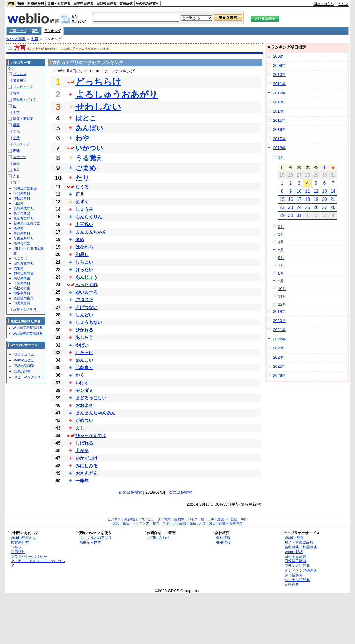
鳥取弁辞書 (22, 278)
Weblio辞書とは (23, 538)
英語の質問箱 (24, 366)
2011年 (279, 84)
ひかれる (84, 330)
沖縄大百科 (22, 303)
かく (80, 375)
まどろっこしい (91, 398)
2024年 (279, 357)
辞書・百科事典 (25, 310)
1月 (281, 158)
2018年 (279, 148)
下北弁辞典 (22, 193)
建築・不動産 (23, 119)
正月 (80, 194)
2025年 (279, 366)
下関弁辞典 (22, 283)
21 (333, 199)
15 (282, 199)
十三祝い (84, 225)
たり (82, 178)
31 (299, 215)
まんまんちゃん (91, 232)
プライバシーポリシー (29, 556)
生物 (16, 163)
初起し (82, 254)
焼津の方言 (22, 243)
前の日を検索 (130, 492)
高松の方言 (22, 288)
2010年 (279, 75)
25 (308, 207)
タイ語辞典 (294, 575)
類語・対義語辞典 (31, 4)
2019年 (279, 311)
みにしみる (87, 466)
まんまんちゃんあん (95, 413)
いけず (82, 383)
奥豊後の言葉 (24, 298)
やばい (82, 345)
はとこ (86, 118)
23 (291, 207)
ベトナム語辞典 (297, 580)
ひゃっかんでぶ (91, 436)
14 (333, 191)
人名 (16, 176)
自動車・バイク (25, 100)
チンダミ (84, 390)
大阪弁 (19, 268)
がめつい (84, 420)
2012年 (279, 93)
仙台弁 (19, 203)
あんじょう (87, 277)
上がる (82, 451)
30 (291, 215)
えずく (82, 202)
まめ (80, 239)
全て (11, 69)
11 (308, 191)
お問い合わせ (159, 538)
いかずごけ (87, 458)
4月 (281, 242)
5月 (281, 250)
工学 (16, 112)
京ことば (20, 258)
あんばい (89, 128)
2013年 (279, 102)
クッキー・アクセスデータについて (38, 563)
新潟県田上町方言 (27, 223)
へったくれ (87, 285)
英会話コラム (24, 354)
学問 (16, 125)
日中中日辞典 (83, 4)
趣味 (16, 151)
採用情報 (223, 542)
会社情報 (223, 538)
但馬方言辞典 (24, 263)
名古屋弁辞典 (24, 238)
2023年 (279, 348)
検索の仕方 (20, 542)
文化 (16, 131)
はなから (84, 247)
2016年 (279, 130)
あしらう (84, 337)
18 (308, 199)
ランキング (53, 31)
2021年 (279, 330)
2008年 (279, 56)
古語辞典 (126, 4)
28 (333, 207)
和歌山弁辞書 (24, 273)
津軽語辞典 (22, 198)
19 (316, 199)
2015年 (279, 120)
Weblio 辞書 (16, 39)
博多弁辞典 (22, 293)
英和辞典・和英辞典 (301, 547)
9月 (281, 281)
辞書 (11, 4)
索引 (35, 31)
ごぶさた (84, 300)
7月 (281, 265)
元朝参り (84, 368)
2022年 (279, 339)
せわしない (98, 107)
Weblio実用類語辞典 (28, 328)
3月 (281, 234)
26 (316, 207)
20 (324, 199)
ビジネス (20, 74)
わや (82, 138)
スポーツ (20, 157)
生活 (16, 138)
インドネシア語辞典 (301, 570)
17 (299, 199)
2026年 (279, 376)
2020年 (279, 321)
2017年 (279, 139)
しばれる (84, 443)
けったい (84, 270)
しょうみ (84, 209)
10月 (282, 289)
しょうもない (89, 322)
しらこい (84, 262)
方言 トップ (18, 31)
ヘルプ (343, 4)
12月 (282, 304)
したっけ (84, 353)
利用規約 (18, 552)
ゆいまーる (87, 292)
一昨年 (82, 481)
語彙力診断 (22, 371)
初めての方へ (324, 4)
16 (291, 199)
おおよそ (84, 405)
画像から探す (90, 542)
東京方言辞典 (24, 218)
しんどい (84, 315)
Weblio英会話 (24, 360)
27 (324, 207)
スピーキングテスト (29, 377)
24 (299, 207)
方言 (35, 39)
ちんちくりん (89, 217)
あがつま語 (22, 213)
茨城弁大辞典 (24, 208)
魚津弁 (19, 228)
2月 (281, 227)
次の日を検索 (180, 492)
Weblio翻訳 (294, 552)
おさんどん (87, 473)
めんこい (84, 360)
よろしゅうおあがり (117, 94)
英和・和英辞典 (59, 4)
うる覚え (89, 158)
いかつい (89, 148)
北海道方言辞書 (25, 188)
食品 (16, 170)
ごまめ (86, 168)
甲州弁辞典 (22, 233)
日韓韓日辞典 (106, 4)
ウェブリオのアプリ (96, 538)
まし (80, 428)
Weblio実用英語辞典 (28, 334)
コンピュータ (23, 87)
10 (299, 191)
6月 (281, 258)
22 (282, 207)
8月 (281, 273)
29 (282, 215)
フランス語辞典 (297, 566)
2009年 (279, 65)
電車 (16, 93)
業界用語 (20, 80)
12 (316, 191)
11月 (282, 296)
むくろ (82, 187)
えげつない (87, 307)
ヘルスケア (21, 144)
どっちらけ (98, 82)
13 (324, 191)
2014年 (279, 111)
